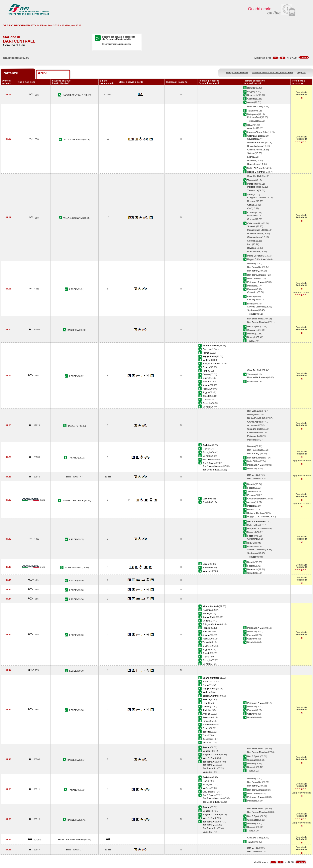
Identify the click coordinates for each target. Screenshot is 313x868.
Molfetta (251, 334)
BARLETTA (73, 330)
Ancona (206, 385)
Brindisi (251, 304)
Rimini (206, 378)
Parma (206, 353)
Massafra (252, 440)
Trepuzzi (252, 314)
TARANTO (73, 426)
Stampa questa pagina (237, 73)
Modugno (252, 415)
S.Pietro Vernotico (256, 307)
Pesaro (206, 382)
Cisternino (252, 292)
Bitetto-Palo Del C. (256, 418)
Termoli (251, 491)
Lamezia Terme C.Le (258, 132)
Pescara (207, 389)
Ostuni (251, 296)
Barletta (251, 88)
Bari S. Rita (253, 475)
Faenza (206, 367)
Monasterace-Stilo (256, 142)
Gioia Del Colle (255, 106)
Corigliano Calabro (257, 198)
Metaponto (253, 114)
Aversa (251, 102)
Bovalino (252, 160)
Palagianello (253, 436)
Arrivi (43, 73)
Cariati (251, 205)
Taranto (251, 111)
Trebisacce (253, 121)
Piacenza (207, 349)
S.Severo (207, 646)
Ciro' (250, 208)
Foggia (251, 91)
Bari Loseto (253, 478)
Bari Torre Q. (254, 271)
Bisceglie (252, 337)
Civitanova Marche (257, 499)
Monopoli (252, 286)
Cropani (251, 219)
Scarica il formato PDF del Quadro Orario (273, 73)
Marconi (251, 263)
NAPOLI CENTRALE (73, 95)
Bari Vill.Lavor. (254, 411)
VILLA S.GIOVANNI (73, 139)
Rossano (252, 201)
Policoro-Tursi (254, 117)
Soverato (252, 139)
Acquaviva (252, 425)
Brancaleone (254, 164)
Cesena (206, 374)
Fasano (251, 289)
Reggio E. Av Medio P (258, 517)
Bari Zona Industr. (256, 319)
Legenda (301, 73)
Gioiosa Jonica (255, 150)
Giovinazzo (253, 330)
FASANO (73, 458)
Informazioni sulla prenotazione (117, 44)
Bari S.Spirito (254, 326)
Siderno (251, 153)
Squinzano (253, 310)
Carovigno (252, 299)
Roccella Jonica (255, 146)
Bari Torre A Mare (256, 275)
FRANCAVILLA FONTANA (71, 839)
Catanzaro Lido (255, 136)
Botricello (252, 216)
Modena (206, 360)
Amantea (252, 128)
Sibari (250, 125)
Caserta (251, 99)
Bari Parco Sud (255, 267)
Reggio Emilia (209, 356)
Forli (205, 371)
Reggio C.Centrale (256, 172)
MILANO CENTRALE (73, 500)
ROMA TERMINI (73, 568)
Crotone (251, 213)
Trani (250, 341)
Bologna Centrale (211, 364)
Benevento (253, 95)
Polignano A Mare (256, 282)
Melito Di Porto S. (256, 168)
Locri (250, 157)
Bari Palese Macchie (257, 322)
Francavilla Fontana (257, 377)
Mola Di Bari (253, 278)
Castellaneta (254, 433)
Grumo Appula (254, 422)
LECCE (73, 289)
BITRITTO (71, 477)
